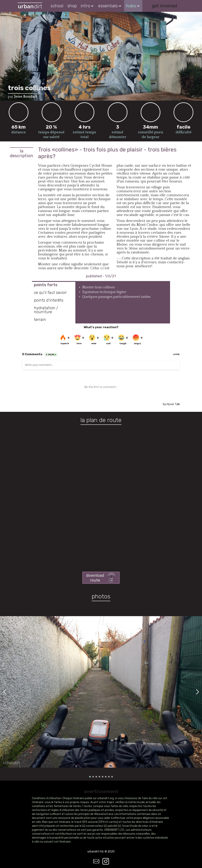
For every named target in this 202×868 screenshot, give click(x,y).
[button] (87, 6)
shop (72, 6)
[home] (30, 6)
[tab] (54, 285)
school (57, 6)
